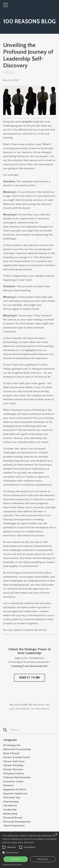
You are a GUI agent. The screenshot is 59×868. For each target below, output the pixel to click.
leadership (9, 72)
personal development (17, 822)
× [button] (56, 834)
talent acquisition (14, 826)
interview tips (12, 797)
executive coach (13, 781)
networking (10, 814)
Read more (29, 842)
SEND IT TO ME (29, 678)
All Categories (12, 745)
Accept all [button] (16, 859)
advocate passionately (17, 749)
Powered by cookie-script (12, 865)
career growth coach (17, 757)
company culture (14, 773)
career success (13, 769)
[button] (29, 852)
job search (10, 805)
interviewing (11, 802)
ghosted (8, 785)
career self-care (14, 761)
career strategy (13, 765)
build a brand (11, 753)
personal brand (13, 818)
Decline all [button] (43, 859)
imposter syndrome (15, 794)
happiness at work (15, 789)
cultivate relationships (17, 777)
